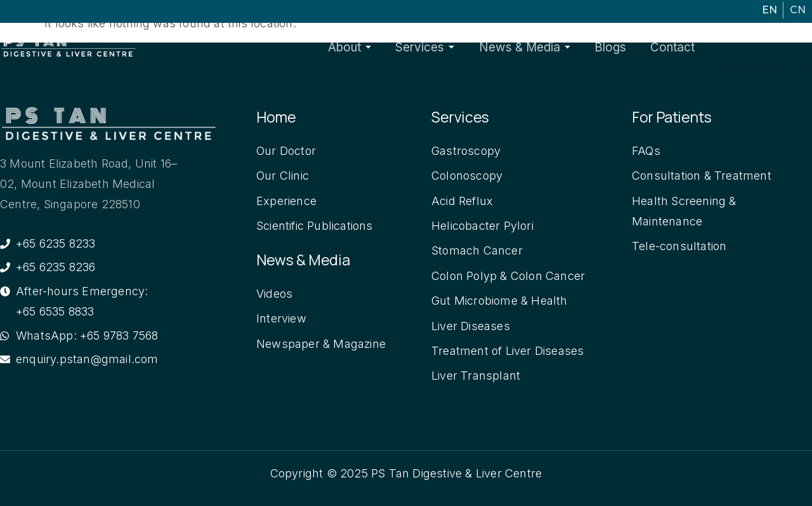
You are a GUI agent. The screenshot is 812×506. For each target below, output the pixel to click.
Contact (674, 47)
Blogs (620, 47)
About (387, 48)
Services (453, 48)
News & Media (544, 48)
